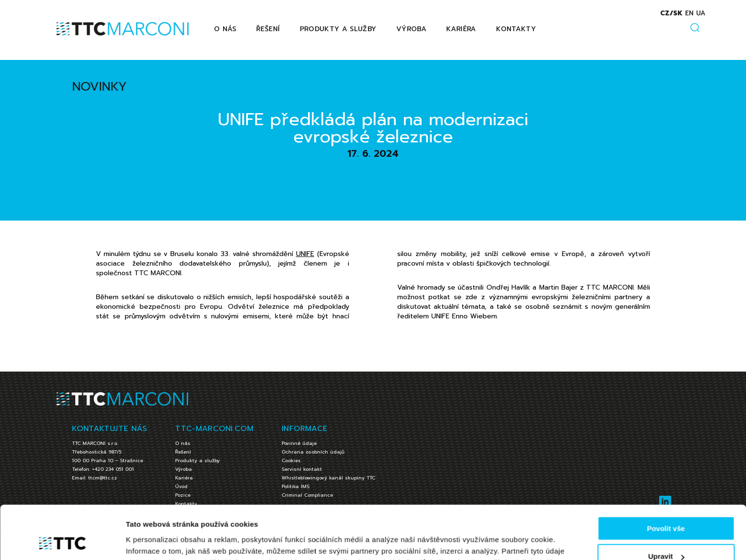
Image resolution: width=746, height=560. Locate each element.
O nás (225, 29)
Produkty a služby (338, 29)
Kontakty (516, 29)
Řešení (268, 29)
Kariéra (461, 29)
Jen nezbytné (666, 536)
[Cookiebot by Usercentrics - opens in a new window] (62, 541)
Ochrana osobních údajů (313, 452)
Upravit (666, 508)
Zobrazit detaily (153, 541)
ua (700, 13)
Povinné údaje (299, 443)
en (689, 13)
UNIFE (305, 254)
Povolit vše (666, 480)
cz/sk (671, 13)
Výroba (411, 29)
